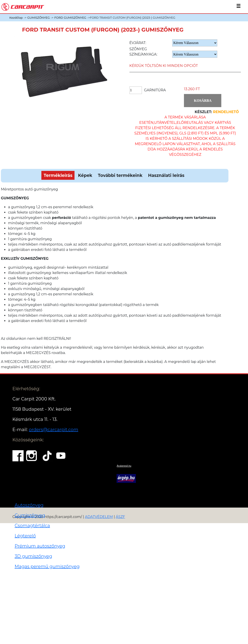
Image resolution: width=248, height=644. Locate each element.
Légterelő (25, 536)
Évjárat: (138, 43)
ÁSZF (120, 517)
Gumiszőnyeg (30, 515)
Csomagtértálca (32, 526)
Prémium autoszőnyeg (40, 546)
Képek (85, 175)
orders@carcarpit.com (54, 430)
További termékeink (120, 175)
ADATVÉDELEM (99, 517)
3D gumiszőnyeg (33, 556)
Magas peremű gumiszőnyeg (47, 566)
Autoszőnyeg (29, 505)
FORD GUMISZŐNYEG (70, 18)
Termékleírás (58, 175)
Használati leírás (166, 175)
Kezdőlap (16, 18)
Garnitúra (155, 90)
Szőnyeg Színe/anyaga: (143, 52)
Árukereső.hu (124, 466)
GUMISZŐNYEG (39, 18)
